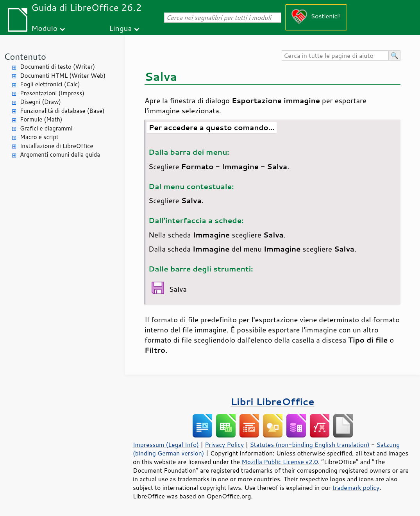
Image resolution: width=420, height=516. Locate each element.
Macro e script (39, 137)
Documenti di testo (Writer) (57, 67)
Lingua (120, 28)
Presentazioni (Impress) (52, 93)
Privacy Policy (224, 445)
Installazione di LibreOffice (56, 146)
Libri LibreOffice (272, 401)
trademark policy (356, 487)
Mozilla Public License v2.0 (280, 462)
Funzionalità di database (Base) (62, 111)
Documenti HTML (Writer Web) (63, 76)
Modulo (44, 28)
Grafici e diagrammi (46, 128)
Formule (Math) (41, 119)
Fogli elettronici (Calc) (50, 84)
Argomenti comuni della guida (60, 154)
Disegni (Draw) (40, 102)
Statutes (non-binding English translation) (309, 445)
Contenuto (25, 56)
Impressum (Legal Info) (166, 445)
